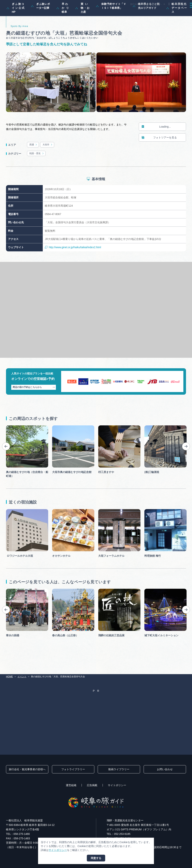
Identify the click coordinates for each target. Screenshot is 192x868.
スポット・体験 (114, 12)
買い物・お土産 (82, 24)
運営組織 (71, 785)
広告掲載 (92, 785)
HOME (9, 677)
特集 (75, 12)
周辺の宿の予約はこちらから (34, 403)
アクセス (181, 12)
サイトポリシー (117, 785)
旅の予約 (164, 12)
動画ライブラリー (119, 769)
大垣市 (48, 161)
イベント (134, 12)
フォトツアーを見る (159, 153)
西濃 (33, 161)
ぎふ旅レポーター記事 (40, 22)
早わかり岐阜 (63, 24)
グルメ (149, 12)
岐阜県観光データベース (177, 24)
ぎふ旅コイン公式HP (15, 24)
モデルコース (92, 12)
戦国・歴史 (37, 169)
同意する (96, 858)
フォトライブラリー (73, 769)
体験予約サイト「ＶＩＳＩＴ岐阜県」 (111, 22)
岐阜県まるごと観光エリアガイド (146, 22)
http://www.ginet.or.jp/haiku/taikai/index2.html (73, 263)
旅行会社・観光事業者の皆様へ (146, 4)
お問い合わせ (165, 769)
